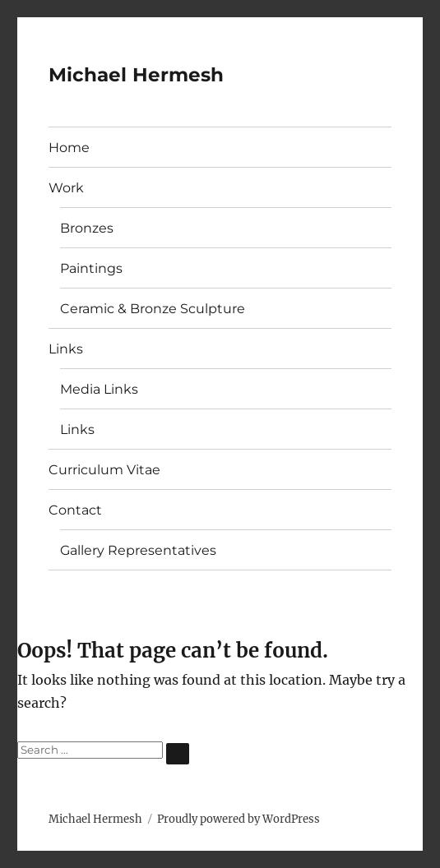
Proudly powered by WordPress (239, 819)
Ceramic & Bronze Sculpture (153, 309)
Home (69, 148)
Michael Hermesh (136, 75)
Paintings (91, 268)
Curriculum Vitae (104, 470)
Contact (75, 510)
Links (66, 349)
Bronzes (87, 228)
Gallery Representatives (138, 550)
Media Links (99, 389)
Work (66, 188)
